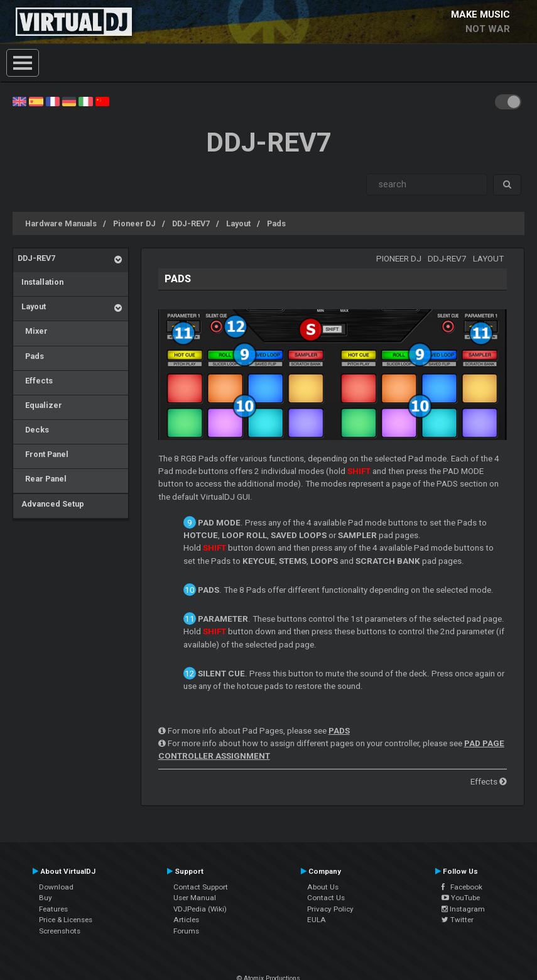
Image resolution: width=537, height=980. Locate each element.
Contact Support (201, 887)
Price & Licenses (66, 920)
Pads (276, 223)
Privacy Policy (330, 909)
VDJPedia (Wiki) (200, 909)
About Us (323, 887)
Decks (33, 430)
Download (56, 887)
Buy (46, 898)
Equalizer (40, 405)
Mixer (33, 331)
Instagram (463, 909)
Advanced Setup (51, 504)
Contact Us (326, 898)
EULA (317, 920)
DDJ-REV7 (191, 223)
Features (53, 909)
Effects (35, 381)
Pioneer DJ (134, 223)
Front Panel (43, 454)
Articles (186, 920)
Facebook (462, 887)
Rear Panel (42, 479)
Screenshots (60, 931)
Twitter (458, 920)
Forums (186, 931)
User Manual (195, 898)
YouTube (461, 898)
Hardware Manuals (61, 223)
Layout (238, 223)
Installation (41, 282)
